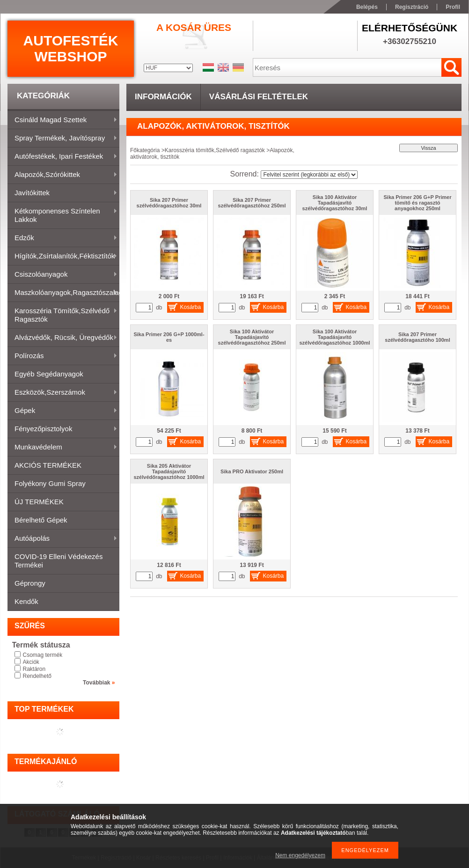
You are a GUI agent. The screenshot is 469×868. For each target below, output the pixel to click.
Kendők (26, 601)
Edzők (62, 238)
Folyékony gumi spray (50, 483)
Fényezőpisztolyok (62, 429)
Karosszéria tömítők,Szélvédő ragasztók (62, 315)
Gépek (62, 411)
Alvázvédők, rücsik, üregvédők (62, 338)
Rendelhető (37, 676)
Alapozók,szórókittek (62, 175)
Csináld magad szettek (62, 120)
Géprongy (30, 583)
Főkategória (145, 150)
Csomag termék (43, 655)
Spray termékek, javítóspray (62, 139)
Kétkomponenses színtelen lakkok (62, 215)
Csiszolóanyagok (62, 275)
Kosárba (191, 307)
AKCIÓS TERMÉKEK (48, 465)
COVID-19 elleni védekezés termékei (59, 561)
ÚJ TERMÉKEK (39, 502)
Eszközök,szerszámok (62, 393)
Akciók (31, 662)
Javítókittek (62, 193)
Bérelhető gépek (41, 520)
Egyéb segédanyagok (49, 374)
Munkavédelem (62, 448)
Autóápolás (62, 539)
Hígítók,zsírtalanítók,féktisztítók (62, 257)
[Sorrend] (309, 175)
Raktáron (34, 669)
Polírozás (62, 356)
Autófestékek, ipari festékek (62, 157)
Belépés (367, 7)
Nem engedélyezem (300, 855)
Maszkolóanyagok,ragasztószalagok (63, 293)
